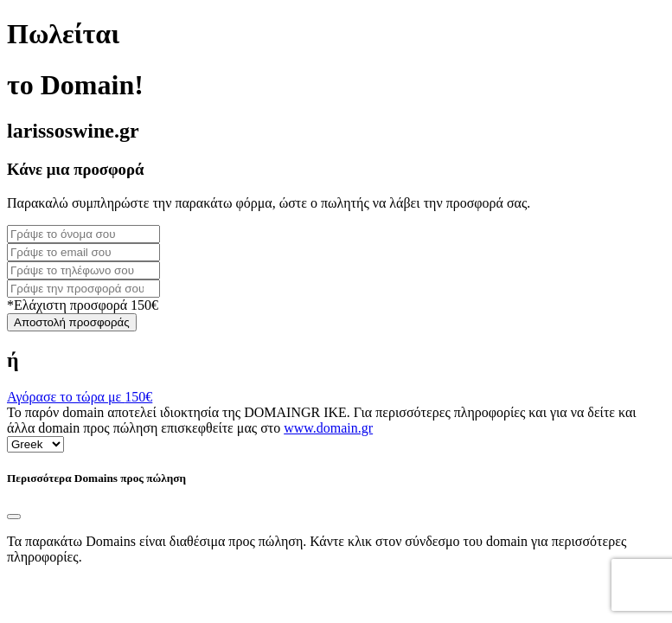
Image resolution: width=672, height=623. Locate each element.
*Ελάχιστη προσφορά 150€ (83, 305)
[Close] (14, 517)
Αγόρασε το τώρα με (80, 397)
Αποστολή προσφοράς (72, 322)
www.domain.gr (328, 428)
